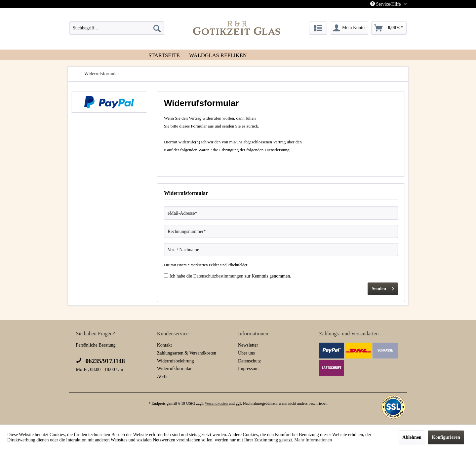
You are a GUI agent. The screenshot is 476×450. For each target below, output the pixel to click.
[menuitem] (117, 28)
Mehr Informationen (313, 440)
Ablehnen (412, 437)
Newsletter (248, 345)
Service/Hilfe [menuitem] (386, 4)
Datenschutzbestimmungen (218, 276)
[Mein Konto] (349, 28)
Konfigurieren (446, 437)
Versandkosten (216, 403)
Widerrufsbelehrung (176, 361)
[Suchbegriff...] (117, 28)
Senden (383, 287)
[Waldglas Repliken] (218, 55)
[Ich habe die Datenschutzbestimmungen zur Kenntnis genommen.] (166, 275)
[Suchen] (157, 28)
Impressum (248, 369)
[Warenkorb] (389, 28)
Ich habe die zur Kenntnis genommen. (230, 276)
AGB (162, 376)
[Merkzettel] (318, 28)
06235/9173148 (100, 361)
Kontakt (164, 345)
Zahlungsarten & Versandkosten (187, 353)
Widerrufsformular (174, 369)
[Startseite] (164, 55)
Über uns (246, 353)
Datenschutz (249, 361)
